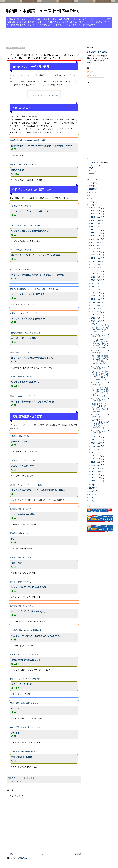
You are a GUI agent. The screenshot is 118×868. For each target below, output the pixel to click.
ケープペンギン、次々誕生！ (25, 338)
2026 (91, 183)
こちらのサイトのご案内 (97, 52)
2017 (91, 488)
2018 (91, 485)
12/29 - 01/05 (96, 208)
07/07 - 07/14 (96, 286)
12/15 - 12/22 (96, 214)
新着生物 (28, 250)
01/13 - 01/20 (96, 478)
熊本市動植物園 (16, 140)
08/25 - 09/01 (96, 264)
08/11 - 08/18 (96, 271)
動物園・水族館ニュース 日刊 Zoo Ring (42, 11)
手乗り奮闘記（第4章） (22, 757)
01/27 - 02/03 (96, 471)
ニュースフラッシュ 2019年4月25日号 (100, 368)
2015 (91, 494)
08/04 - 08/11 (96, 274)
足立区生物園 (15, 225)
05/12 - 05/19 (96, 312)
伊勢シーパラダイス (18, 679)
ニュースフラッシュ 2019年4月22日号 (100, 416)
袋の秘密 (15, 733)
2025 (91, 186)
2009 (91, 501)
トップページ (37, 313)
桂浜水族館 (15, 352)
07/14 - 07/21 (96, 283)
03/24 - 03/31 (96, 446)
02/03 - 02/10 (96, 468)
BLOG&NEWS (32, 751)
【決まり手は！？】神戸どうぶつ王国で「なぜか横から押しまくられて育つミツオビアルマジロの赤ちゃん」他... (100, 376)
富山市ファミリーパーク (20, 485)
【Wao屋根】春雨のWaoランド (26, 660)
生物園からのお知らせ (31, 225)
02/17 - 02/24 (96, 462)
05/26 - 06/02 (96, 305)
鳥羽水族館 (15, 703)
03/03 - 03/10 (96, 456)
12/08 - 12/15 (96, 217)
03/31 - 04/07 (96, 443)
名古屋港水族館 (16, 333)
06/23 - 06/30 (96, 293)
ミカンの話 (16, 563)
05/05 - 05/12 (96, 315)
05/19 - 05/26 (96, 308)
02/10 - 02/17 (96, 465)
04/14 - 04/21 (96, 437)
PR (90, 168)
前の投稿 (78, 854)
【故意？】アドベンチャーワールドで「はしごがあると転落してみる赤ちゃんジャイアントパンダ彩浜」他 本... (100, 424)
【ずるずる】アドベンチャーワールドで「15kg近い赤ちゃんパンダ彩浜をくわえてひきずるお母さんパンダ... (100, 328)
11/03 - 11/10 (96, 233)
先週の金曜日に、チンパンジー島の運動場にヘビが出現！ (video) (42, 146)
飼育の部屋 (34, 164)
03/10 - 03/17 (96, 453)
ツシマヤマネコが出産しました (26, 382)
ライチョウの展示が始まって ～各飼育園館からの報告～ (38, 490)
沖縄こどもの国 (16, 396)
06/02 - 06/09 (96, 302)
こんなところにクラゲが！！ (25, 466)
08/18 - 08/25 (96, 267)
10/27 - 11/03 (96, 236)
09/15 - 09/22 (96, 255)
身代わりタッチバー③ (22, 684)
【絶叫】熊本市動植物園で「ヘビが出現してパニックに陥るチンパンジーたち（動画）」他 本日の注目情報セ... (100, 360)
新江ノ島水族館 (16, 250)
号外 (90, 174)
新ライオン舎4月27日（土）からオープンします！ (35, 402)
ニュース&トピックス (29, 352)
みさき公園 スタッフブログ (32, 727)
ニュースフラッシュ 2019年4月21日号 (100, 432)
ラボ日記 (33, 460)
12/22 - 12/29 (96, 211)
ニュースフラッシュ (96, 163)
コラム (91, 171)
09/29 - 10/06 (96, 249)
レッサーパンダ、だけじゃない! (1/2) (28, 587)
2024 (91, 189)
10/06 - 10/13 (96, 245)
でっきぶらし (28, 509)
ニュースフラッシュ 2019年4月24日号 (100, 384)
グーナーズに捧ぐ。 (21, 442)
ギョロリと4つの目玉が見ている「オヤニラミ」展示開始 (38, 275)
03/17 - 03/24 (96, 449)
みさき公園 (15, 727)
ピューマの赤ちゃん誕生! (23, 514)
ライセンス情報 (54, 96)
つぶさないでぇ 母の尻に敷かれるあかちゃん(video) (36, 636)
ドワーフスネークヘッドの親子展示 (28, 294)
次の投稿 (10, 854)
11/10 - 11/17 (96, 230)
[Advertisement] (50, 37)
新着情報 (28, 206)
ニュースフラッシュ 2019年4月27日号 (100, 336)
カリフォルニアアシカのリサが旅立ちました (32, 358)
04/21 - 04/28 (96, 321)
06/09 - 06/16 (96, 299)
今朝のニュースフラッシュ (20, 75)
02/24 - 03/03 (96, 459)
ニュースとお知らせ (32, 333)
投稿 (91, 72)
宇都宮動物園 (15, 436)
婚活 (13, 539)
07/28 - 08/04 (96, 277)
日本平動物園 (15, 509)
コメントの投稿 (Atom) (19, 858)
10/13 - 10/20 (96, 242)
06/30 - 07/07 (96, 290)
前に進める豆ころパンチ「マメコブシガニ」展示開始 (36, 255)
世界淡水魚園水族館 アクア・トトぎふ (25, 289)
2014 (91, 497)
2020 (91, 202)
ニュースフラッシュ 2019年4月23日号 (100, 400)
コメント (92, 76)
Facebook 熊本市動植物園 (35, 140)
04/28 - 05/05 (96, 318)
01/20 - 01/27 (96, 475)
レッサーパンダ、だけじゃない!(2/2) (28, 611)
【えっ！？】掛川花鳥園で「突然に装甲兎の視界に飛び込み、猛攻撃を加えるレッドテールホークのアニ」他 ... (100, 392)
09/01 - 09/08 (96, 261)
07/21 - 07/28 (96, 280)
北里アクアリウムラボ (19, 460)
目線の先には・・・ (21, 170)
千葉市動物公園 (16, 206)
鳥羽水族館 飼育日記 (30, 703)
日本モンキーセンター (19, 164)
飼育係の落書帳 (34, 679)
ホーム (44, 854)
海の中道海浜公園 (17, 751)
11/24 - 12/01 (96, 223)
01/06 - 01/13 (96, 481)
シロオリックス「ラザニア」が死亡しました (32, 211)
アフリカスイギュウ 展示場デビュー (28, 319)
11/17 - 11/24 (96, 226)
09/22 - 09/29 (96, 252)
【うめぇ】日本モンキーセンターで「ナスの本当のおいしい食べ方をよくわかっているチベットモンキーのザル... (100, 344)
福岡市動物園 (15, 377)
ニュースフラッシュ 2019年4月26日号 (100, 352)
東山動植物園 (15, 630)
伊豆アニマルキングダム (20, 313)
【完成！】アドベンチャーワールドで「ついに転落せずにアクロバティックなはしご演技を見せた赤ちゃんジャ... (100, 408)
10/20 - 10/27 (96, 239)
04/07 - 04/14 (96, 440)
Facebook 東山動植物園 (32, 630)
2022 (91, 195)
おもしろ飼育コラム (50, 289)
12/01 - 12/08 (96, 220)
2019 (91, 205)
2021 (91, 198)
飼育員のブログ (29, 436)
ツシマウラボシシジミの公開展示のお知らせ (32, 231)
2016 (91, 491)
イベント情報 (37, 485)
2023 (91, 192)
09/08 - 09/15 (96, 258)
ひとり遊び (16, 708)
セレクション (18, 781)
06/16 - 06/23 (96, 296)
